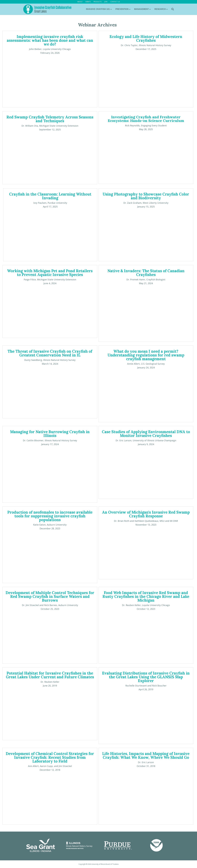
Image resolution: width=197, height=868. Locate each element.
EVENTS (88, 2)
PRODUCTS (97, 2)
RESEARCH (160, 9)
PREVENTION (122, 9)
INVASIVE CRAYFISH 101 (98, 9)
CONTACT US (115, 2)
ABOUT (80, 2)
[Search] (172, 9)
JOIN (106, 2)
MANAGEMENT (141, 9)
